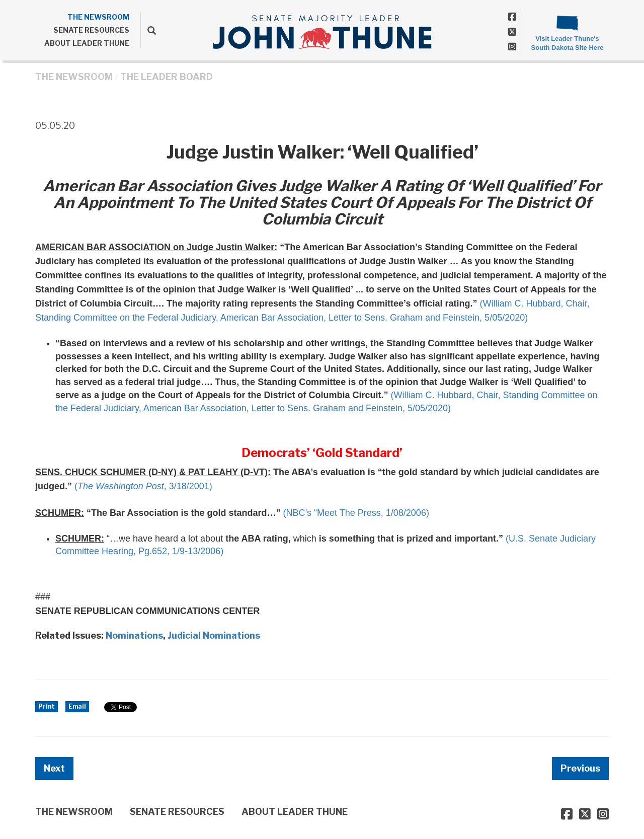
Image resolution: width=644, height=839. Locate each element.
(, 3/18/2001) (143, 486)
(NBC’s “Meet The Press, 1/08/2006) (356, 513)
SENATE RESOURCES (91, 30)
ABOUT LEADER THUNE (87, 43)
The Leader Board (167, 77)
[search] (148, 30)
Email (77, 706)
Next (54, 768)
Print (47, 706)
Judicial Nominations (214, 635)
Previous (580, 768)
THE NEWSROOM (98, 17)
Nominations (134, 635)
